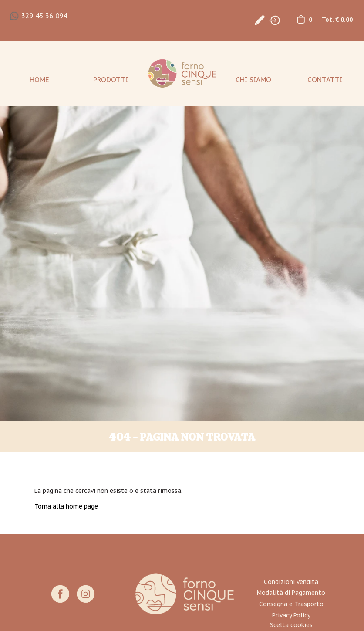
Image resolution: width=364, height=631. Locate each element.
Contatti (325, 80)
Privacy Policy (291, 615)
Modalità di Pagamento (291, 593)
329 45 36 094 (44, 16)
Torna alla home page (66, 506)
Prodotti (111, 80)
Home (39, 80)
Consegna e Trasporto (291, 604)
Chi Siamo (253, 80)
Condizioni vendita (291, 582)
